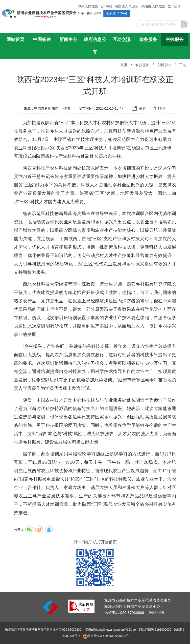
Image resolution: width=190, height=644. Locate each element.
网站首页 (15, 39)
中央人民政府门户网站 (95, 6)
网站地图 (157, 613)
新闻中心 (68, 39)
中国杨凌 (42, 39)
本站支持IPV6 (117, 14)
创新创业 (164, 65)
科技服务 (175, 39)
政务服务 (148, 39)
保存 (142, 108)
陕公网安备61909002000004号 (108, 636)
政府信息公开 (95, 46)
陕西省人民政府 (127, 6)
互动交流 (121, 39)
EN (89, 14)
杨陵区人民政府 (153, 6)
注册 (81, 14)
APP (97, 14)
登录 (177, 6)
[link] (81, 612)
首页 (124, 65)
